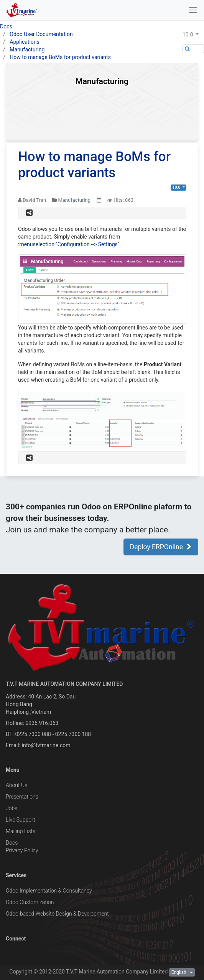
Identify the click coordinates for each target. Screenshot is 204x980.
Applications (25, 42)
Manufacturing (27, 49)
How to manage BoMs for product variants (60, 57)
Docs (6, 26)
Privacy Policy (22, 850)
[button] (193, 35)
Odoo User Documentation (41, 34)
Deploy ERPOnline (161, 547)
